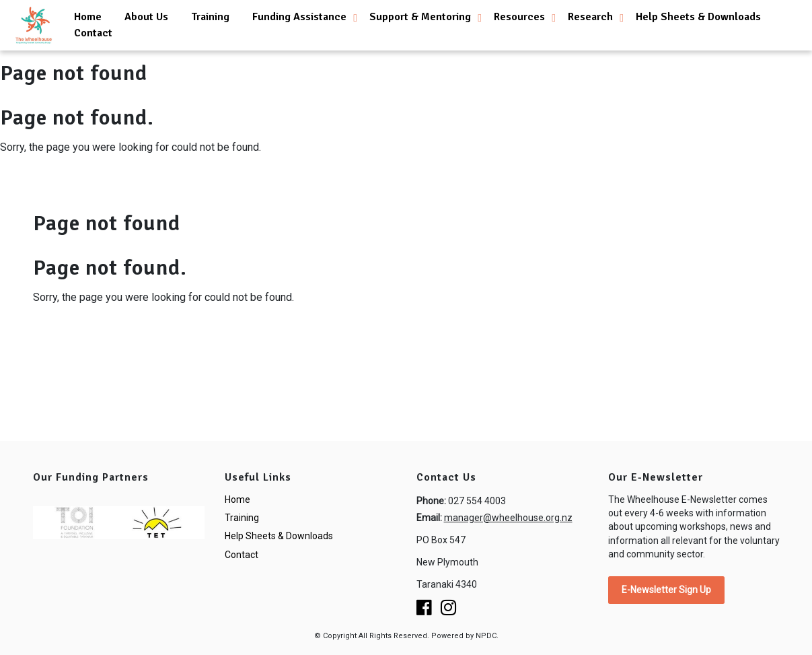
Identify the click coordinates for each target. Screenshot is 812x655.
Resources (519, 17)
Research (590, 17)
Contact (93, 33)
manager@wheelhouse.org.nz (508, 518)
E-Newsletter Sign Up (666, 590)
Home (88, 17)
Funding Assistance (299, 17)
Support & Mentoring (420, 17)
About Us (146, 17)
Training (210, 17)
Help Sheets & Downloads (698, 17)
